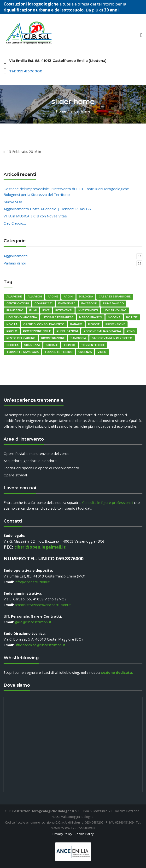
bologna (86, 297)
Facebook (89, 303)
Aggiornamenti (16, 256)
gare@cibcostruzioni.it (33, 622)
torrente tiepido (58, 352)
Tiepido (69, 345)
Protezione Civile (37, 331)
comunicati (44, 303)
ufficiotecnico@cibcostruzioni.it (40, 645)
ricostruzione (53, 338)
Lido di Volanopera (22, 317)
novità (12, 324)
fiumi (33, 310)
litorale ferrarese (58, 317)
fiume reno (15, 310)
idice (46, 310)
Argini (68, 297)
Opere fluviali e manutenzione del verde (37, 453)
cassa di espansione (115, 297)
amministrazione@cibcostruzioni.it (43, 605)
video (102, 352)
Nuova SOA (13, 202)
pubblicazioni (67, 331)
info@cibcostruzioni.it (32, 582)
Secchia (12, 345)
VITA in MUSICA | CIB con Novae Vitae (35, 216)
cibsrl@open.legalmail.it (40, 547)
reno (131, 331)
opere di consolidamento (44, 324)
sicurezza (32, 345)
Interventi (64, 310)
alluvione (14, 297)
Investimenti (88, 310)
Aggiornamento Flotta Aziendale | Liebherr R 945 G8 (47, 209)
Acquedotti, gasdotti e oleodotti (30, 461)
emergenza (67, 303)
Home (61, 111)
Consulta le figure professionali (108, 502)
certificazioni (18, 303)
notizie (132, 317)
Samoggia (78, 338)
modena (114, 317)
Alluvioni (35, 297)
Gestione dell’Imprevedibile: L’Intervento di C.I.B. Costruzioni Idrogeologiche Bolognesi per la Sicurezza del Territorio (66, 192)
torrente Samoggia (23, 352)
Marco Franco (91, 317)
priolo (12, 331)
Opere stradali (16, 475)
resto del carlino (21, 338)
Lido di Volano (115, 310)
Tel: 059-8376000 (26, 71)
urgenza (85, 352)
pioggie (94, 324)
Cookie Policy (84, 834)
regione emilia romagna (102, 331)
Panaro (76, 324)
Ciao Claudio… (15, 223)
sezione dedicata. (117, 672)
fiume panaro (113, 303)
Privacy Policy (62, 834)
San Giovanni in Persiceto (112, 338)
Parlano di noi (15, 263)
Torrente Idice (93, 345)
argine (53, 297)
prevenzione (115, 324)
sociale (52, 345)
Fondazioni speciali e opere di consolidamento (41, 468)
